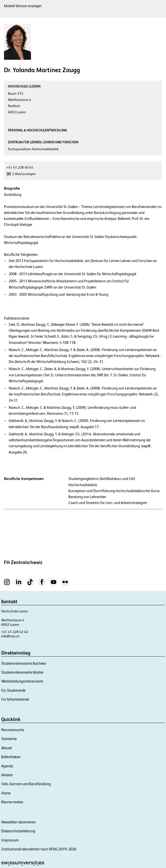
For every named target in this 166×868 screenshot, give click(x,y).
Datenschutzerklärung (18, 831)
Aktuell (6, 748)
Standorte (9, 739)
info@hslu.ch (10, 636)
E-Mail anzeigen (24, 174)
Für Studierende (13, 690)
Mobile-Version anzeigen (23, 6)
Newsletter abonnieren (18, 822)
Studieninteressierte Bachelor (24, 663)
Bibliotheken (11, 757)
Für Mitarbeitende (15, 699)
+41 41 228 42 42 (15, 632)
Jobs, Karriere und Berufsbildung (26, 784)
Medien (7, 775)
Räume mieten (12, 802)
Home (6, 793)
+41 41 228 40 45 (20, 167)
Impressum (10, 840)
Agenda (7, 766)
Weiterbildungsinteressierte (22, 681)
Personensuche (13, 730)
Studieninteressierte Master (22, 672)
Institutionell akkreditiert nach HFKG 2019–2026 (39, 849)
